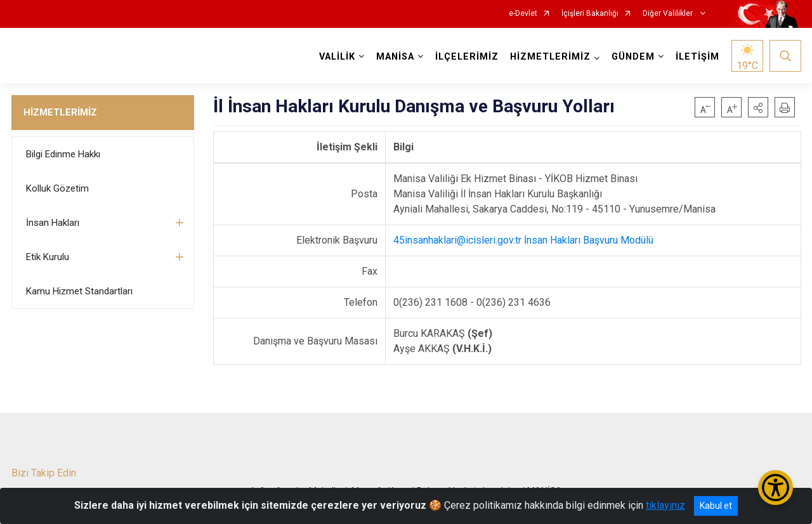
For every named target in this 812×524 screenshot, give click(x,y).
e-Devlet (523, 14)
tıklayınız (665, 505)
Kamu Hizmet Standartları (79, 291)
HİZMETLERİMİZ (60, 112)
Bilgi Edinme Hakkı (63, 154)
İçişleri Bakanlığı (590, 14)
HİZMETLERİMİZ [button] (550, 57)
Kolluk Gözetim (57, 188)
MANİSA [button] (395, 57)
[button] (758, 107)
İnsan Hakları (53, 223)
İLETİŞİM (697, 57)
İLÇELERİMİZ (467, 57)
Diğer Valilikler (669, 14)
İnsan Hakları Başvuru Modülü (589, 240)
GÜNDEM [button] (633, 57)
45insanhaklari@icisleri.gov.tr (457, 240)
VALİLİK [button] (337, 57)
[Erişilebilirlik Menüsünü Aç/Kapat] (776, 488)
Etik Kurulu (48, 257)
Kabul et (716, 506)
